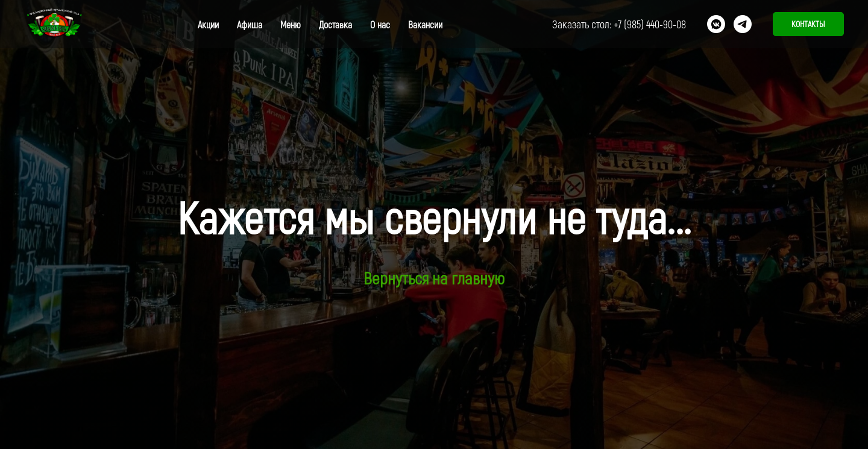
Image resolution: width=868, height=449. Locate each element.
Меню (291, 24)
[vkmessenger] (716, 24)
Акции (208, 24)
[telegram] (743, 24)
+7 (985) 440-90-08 (650, 24)
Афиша (250, 24)
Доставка (335, 24)
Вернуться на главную (434, 278)
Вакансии (425, 24)
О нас (380, 24)
